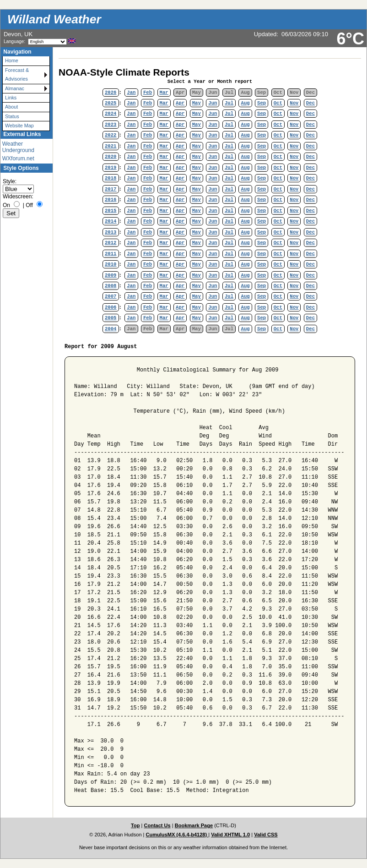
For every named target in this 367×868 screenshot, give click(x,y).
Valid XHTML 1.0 (230, 835)
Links (11, 98)
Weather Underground (18, 147)
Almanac (15, 88)
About (11, 107)
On (6, 205)
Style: (10, 181)
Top (135, 825)
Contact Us (157, 825)
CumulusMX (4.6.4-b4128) (177, 835)
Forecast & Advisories (17, 74)
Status (12, 116)
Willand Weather (54, 19)
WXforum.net (18, 158)
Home (12, 60)
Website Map (19, 126)
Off (29, 205)
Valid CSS (266, 835)
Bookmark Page (194, 825)
